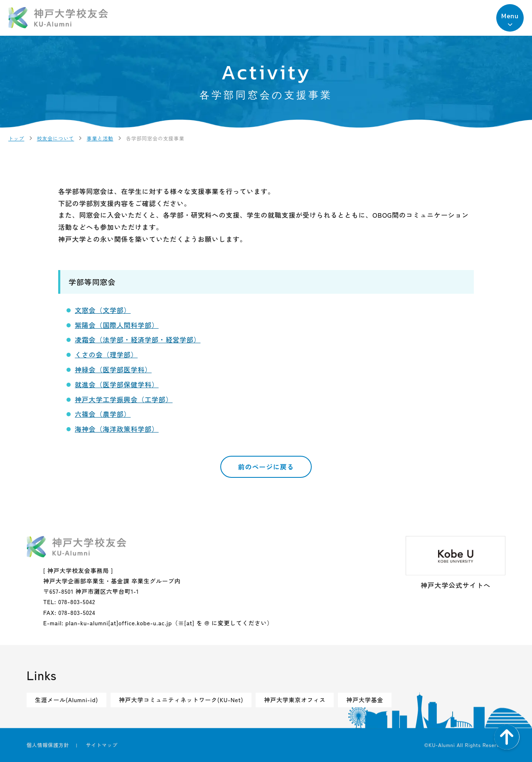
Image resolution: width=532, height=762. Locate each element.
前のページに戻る (266, 467)
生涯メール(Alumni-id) (66, 700)
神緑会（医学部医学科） (113, 369)
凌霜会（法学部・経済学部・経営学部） (138, 339)
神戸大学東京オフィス (295, 700)
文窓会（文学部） (103, 310)
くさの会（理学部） (106, 354)
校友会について (56, 138)
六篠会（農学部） (103, 414)
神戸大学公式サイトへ (456, 563)
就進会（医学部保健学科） (117, 384)
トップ (16, 138)
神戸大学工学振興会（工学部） (124, 399)
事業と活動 (100, 138)
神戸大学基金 (365, 700)
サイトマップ (102, 745)
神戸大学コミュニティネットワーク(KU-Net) (181, 700)
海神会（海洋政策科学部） (117, 429)
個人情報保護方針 (48, 745)
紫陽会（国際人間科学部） (117, 325)
